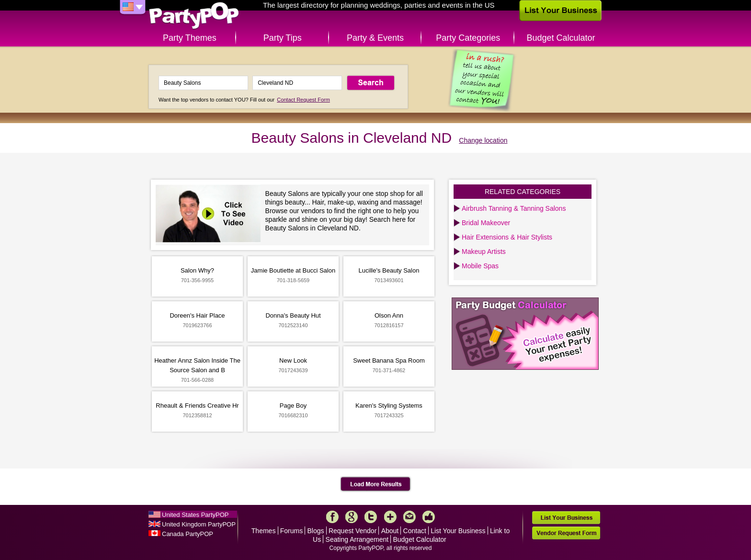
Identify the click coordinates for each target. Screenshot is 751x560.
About (390, 531)
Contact (415, 531)
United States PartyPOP (195, 515)
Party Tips (283, 38)
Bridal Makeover (486, 223)
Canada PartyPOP (188, 534)
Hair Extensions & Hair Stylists (507, 237)
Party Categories (468, 38)
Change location (483, 140)
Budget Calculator (561, 38)
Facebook (332, 517)
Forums (291, 531)
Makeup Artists (484, 251)
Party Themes (190, 38)
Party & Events (375, 38)
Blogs (316, 531)
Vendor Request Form (566, 533)
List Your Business (458, 531)
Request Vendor (353, 531)
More (390, 517)
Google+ (352, 517)
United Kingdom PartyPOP (199, 524)
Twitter (371, 517)
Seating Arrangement (357, 539)
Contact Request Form (303, 100)
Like (429, 517)
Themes (264, 531)
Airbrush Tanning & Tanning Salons (514, 208)
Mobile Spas (480, 266)
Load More (376, 484)
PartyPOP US (194, 16)
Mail (410, 517)
